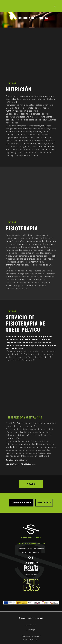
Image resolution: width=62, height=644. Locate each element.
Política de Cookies (31, 640)
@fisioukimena (28, 464)
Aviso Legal (31, 630)
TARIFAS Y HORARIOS (21, 503)
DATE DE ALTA (44, 503)
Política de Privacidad (30, 636)
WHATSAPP (12, 464)
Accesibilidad (31, 625)
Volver (31, 484)
